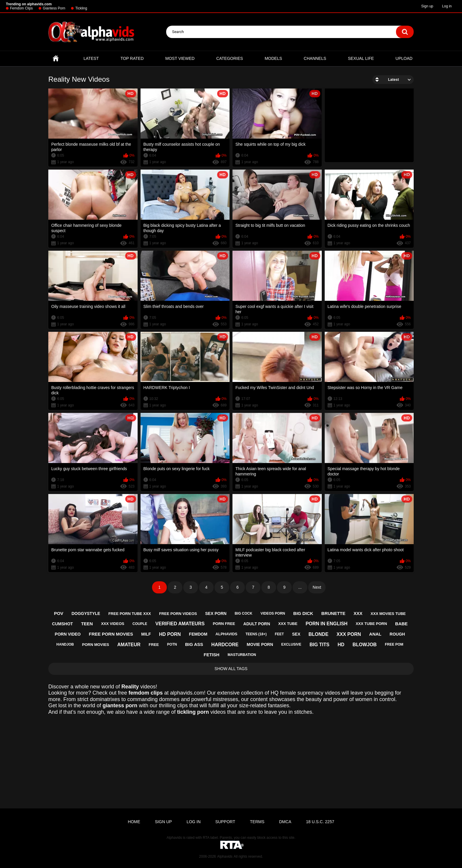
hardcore (225, 645)
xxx (358, 613)
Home (56, 59)
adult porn (257, 624)
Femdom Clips (21, 8)
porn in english (326, 624)
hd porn (170, 634)
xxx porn (349, 634)
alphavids (226, 634)
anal (375, 634)
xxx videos (113, 624)
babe (401, 624)
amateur (129, 645)
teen (87, 624)
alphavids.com (187, 693)
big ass (194, 644)
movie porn (260, 644)
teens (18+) (256, 634)
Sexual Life (361, 58)
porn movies (95, 645)
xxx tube (288, 624)
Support (225, 822)
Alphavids (225, 856)
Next (317, 587)
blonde (319, 634)
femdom (198, 634)
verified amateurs (180, 624)
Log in (447, 6)
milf (146, 634)
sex (296, 634)
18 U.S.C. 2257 (320, 822)
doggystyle (86, 613)
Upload (404, 58)
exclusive (291, 644)
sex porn (216, 613)
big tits (319, 645)
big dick (303, 613)
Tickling (81, 8)
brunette (334, 613)
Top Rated (132, 58)
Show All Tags (231, 669)
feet (279, 634)
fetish (211, 655)
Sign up (427, 6)
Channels (315, 58)
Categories (230, 58)
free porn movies (111, 634)
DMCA (285, 822)
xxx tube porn (371, 624)
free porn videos (178, 614)
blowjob (365, 645)
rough (397, 634)
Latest (91, 58)
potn (172, 644)
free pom (394, 644)
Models (273, 58)
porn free (224, 624)
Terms (257, 822)
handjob (65, 644)
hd (341, 645)
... (300, 587)
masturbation (242, 655)
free (154, 645)
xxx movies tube (388, 614)
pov (59, 613)
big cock (243, 613)
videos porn (273, 613)
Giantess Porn (54, 8)
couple (140, 624)
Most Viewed (180, 58)
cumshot (63, 624)
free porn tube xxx (130, 614)
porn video (68, 634)
